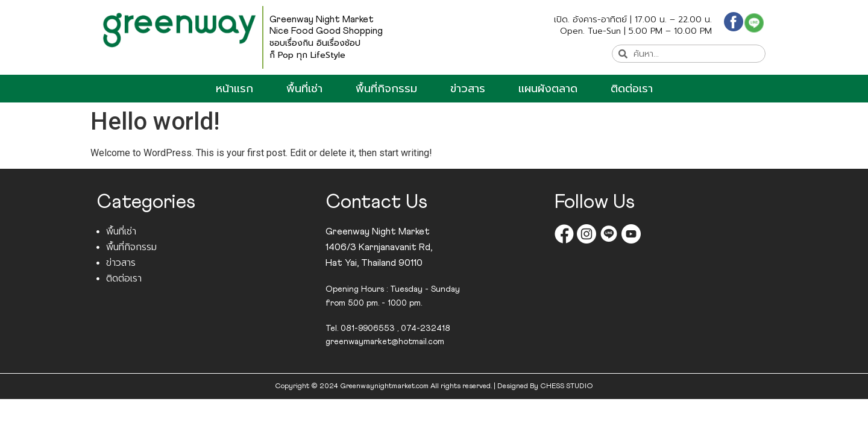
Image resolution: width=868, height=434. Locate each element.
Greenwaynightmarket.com (384, 386)
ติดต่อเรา (632, 89)
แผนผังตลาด (548, 89)
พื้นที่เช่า (304, 89)
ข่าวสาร (468, 89)
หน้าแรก (234, 89)
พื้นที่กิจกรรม (386, 89)
